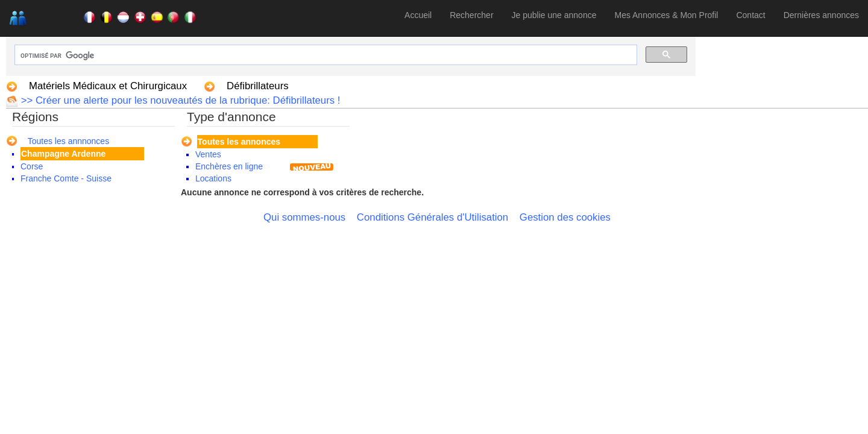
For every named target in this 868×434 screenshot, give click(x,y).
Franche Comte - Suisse (66, 178)
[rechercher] (325, 56)
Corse (32, 166)
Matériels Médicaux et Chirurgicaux (108, 86)
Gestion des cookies (565, 217)
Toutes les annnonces (68, 141)
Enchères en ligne (229, 166)
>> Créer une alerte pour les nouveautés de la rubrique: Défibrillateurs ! (179, 100)
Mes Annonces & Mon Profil (666, 15)
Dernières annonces (821, 15)
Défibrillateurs (258, 86)
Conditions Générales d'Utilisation (432, 217)
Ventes (208, 154)
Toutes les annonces (239, 142)
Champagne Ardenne (63, 154)
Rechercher (471, 15)
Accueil (418, 15)
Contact (750, 15)
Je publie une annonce (554, 15)
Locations (213, 178)
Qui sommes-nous (304, 217)
